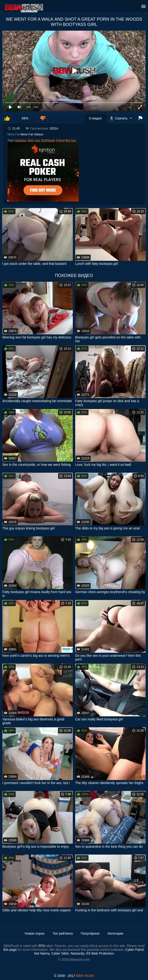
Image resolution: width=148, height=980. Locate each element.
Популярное (90, 933)
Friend (60, 140)
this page (10, 950)
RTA (42, 946)
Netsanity (77, 953)
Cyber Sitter (60, 953)
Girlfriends (48, 140)
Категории (115, 933)
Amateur (21, 140)
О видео (95, 118)
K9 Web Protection (100, 953)
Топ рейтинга (63, 933)
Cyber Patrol (134, 950)
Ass (38, 140)
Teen (31, 140)
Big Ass (71, 140)
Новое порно (35, 933)
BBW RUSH (85, 976)
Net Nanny (42, 953)
